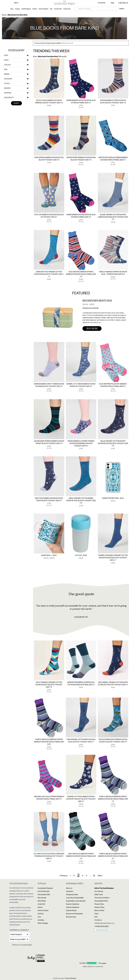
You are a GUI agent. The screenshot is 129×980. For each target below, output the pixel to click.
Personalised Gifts (44, 895)
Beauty (40, 907)
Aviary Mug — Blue (49, 555)
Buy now (92, 329)
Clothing (41, 914)
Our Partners (99, 891)
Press (96, 914)
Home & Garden (43, 9)
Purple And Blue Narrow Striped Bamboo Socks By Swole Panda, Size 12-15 (49, 742)
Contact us (98, 920)
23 (94, 876)
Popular (17, 9)
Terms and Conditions (102, 898)
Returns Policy (99, 910)
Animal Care (67, 9)
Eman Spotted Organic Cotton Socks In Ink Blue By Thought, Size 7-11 (49, 274)
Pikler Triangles (43, 923)
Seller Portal (99, 895)
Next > (100, 876)
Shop (4, 15)
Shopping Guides (72, 895)
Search (122, 9)
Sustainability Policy (101, 901)
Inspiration (70, 891)
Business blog (71, 917)
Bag (112, 3)
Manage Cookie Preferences (103, 930)
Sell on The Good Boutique (104, 888)
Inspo (12, 9)
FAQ (96, 917)
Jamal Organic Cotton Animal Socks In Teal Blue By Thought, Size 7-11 (81, 501)
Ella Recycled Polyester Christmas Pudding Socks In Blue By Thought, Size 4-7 (49, 856)
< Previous (63, 876)
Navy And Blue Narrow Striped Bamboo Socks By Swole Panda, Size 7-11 (81, 856)
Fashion (35, 9)
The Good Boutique (70, 978)
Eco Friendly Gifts (44, 891)
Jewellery (41, 920)
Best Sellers (42, 901)
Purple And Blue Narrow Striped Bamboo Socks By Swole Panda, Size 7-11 (113, 799)
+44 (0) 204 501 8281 (101, 926)
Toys (39, 917)
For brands (102, 3)
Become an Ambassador (74, 914)
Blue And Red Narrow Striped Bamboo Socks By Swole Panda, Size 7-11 (81, 274)
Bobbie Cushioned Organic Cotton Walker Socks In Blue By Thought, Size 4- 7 (113, 558)
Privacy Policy (99, 904)
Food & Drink (58, 9)
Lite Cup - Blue (81, 555)
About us (69, 888)
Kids (51, 9)
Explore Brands (71, 910)
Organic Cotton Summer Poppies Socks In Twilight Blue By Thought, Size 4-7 (81, 799)
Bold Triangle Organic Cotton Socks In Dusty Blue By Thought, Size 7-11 (49, 685)
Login (120, 3)
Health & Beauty (26, 9)
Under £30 (41, 904)
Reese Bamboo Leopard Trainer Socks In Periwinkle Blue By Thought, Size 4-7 (81, 443)
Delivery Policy (99, 907)
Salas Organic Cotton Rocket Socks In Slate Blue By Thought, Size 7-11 (113, 443)
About (16, 3)
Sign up (126, 3)
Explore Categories (73, 907)
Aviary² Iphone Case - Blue (113, 498)
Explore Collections (73, 904)
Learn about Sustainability (75, 898)
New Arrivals (42, 898)
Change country (68, 43)
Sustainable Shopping (45, 888)
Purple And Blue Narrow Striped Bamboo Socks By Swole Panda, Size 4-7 (113, 856)
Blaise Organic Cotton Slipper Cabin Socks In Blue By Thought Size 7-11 (113, 217)
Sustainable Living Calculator (76, 901)
